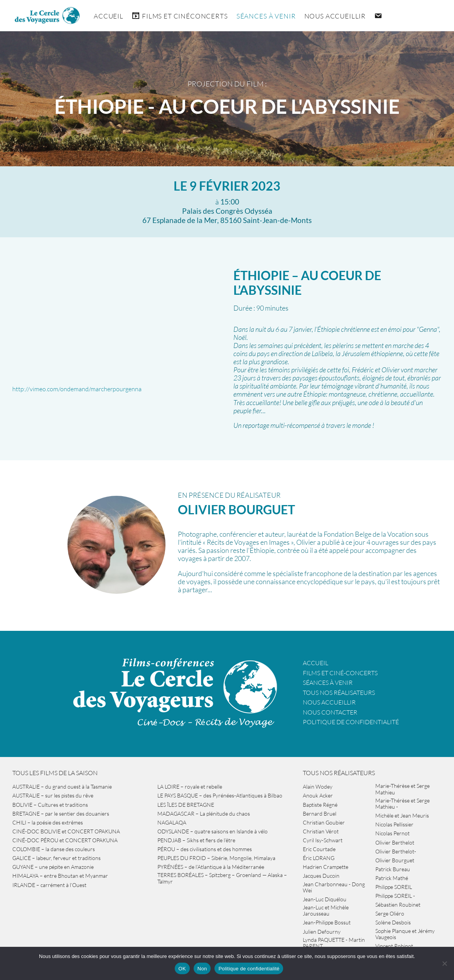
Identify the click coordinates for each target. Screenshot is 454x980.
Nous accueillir (335, 16)
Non (202, 969)
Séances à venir (266, 16)
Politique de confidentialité (351, 722)
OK (182, 969)
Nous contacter (330, 712)
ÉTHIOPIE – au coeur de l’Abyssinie (307, 283)
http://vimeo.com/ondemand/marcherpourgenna (77, 389)
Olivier (236, 509)
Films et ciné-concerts (340, 673)
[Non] (444, 963)
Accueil (109, 16)
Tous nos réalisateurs (339, 693)
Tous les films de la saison (55, 773)
